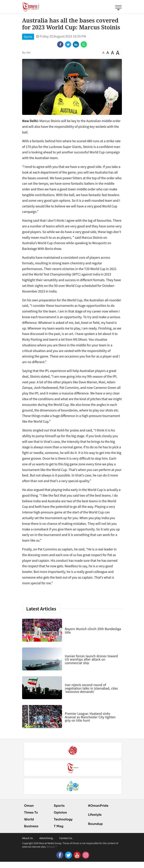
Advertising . (47, 838)
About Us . (28, 838)
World (29, 819)
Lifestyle (95, 815)
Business (31, 826)
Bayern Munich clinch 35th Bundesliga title (93, 630)
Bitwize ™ (52, 847)
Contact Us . (66, 838)
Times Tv (31, 813)
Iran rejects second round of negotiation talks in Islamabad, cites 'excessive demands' (91, 688)
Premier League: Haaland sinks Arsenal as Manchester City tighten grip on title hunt (90, 717)
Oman (29, 806)
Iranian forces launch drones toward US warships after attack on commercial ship (91, 659)
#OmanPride (98, 806)
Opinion (60, 813)
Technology (63, 819)
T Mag (59, 826)
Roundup (95, 824)
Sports (28, 37)
